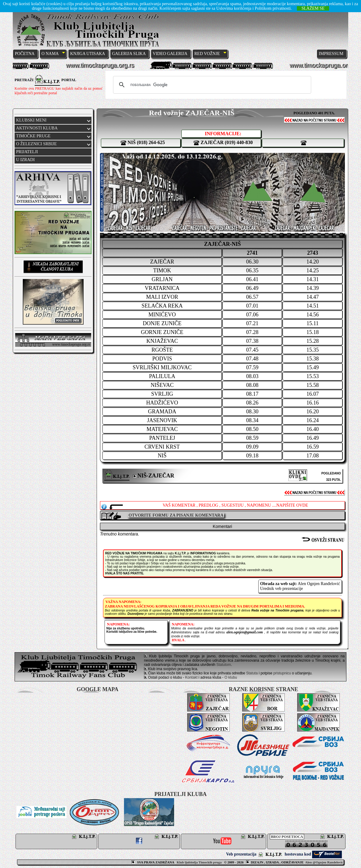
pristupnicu (282, 673)
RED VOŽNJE (207, 54)
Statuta (252, 673)
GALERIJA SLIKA (129, 54)
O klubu (231, 677)
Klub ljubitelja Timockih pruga (199, 862)
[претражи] (211, 85)
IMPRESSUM (331, 54)
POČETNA (25, 54)
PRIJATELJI (27, 152)
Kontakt (191, 677)
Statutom (224, 665)
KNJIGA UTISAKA (88, 54)
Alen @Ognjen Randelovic (324, 862)
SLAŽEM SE (313, 8)
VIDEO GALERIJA (170, 54)
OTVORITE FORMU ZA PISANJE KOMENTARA (176, 515)
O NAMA (50, 54)
